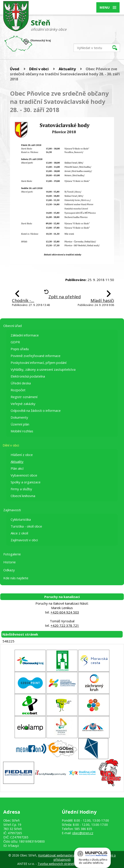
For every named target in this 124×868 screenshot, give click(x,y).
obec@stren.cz (83, 833)
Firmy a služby (21, 489)
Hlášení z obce (22, 455)
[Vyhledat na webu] (97, 48)
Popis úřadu (20, 349)
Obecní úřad (13, 326)
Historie (10, 562)
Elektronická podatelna (28, 376)
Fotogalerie (12, 554)
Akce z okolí (19, 533)
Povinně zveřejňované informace (36, 356)
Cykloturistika (21, 519)
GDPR (15, 342)
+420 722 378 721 (65, 625)
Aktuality (67, 69)
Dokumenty (19, 417)
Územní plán (20, 424)
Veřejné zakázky (23, 404)
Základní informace (25, 335)
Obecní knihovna (23, 496)
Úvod (15, 69)
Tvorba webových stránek (56, 864)
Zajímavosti (12, 510)
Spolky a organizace (26, 482)
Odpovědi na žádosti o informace (36, 410)
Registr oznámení (24, 397)
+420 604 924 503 (65, 612)
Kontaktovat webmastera (56, 855)
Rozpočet (18, 390)
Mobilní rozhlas (22, 431)
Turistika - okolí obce (26, 526)
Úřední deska (21, 383)
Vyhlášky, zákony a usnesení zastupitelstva (43, 369)
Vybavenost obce (24, 475)
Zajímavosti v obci (24, 540)
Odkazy (9, 570)
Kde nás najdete (16, 578)
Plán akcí (17, 468)
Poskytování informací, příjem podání (39, 363)
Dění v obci (39, 69)
